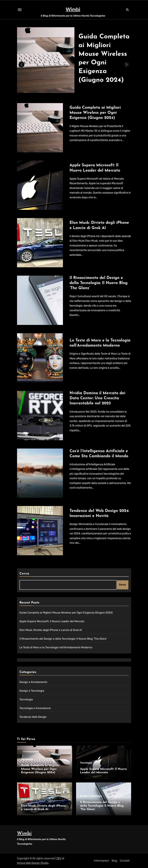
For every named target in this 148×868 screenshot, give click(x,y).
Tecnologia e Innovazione (35, 708)
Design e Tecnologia (32, 691)
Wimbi (73, 9)
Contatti (125, 861)
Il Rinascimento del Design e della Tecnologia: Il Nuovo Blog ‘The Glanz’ (99, 283)
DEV (59, 858)
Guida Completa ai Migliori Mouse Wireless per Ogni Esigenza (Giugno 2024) (95, 113)
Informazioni (101, 861)
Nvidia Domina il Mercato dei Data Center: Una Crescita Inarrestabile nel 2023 (97, 398)
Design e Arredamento (33, 682)
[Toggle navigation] (20, 10)
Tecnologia (26, 699)
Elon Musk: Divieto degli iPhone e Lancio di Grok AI (51, 630)
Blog (114, 861)
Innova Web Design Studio (33, 863)
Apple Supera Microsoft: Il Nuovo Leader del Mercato (52, 621)
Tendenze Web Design (33, 717)
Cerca (24, 574)
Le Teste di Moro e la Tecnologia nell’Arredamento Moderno (56, 647)
